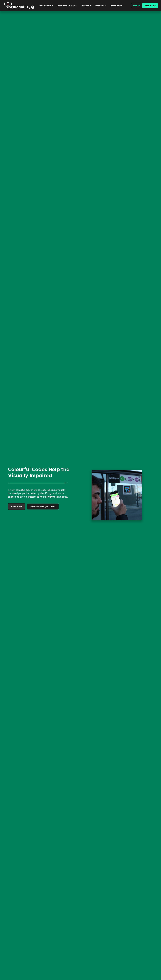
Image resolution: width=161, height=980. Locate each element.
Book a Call (150, 5)
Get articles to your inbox (43, 506)
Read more (16, 506)
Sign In (136, 5)
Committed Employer (67, 6)
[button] (47, 5)
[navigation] (19, 5)
